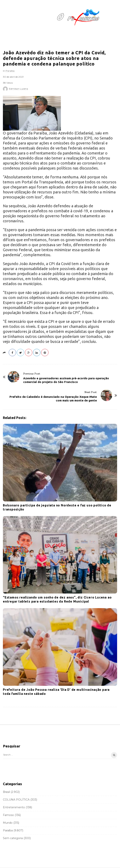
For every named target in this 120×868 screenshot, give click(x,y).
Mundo (8, 823)
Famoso (8, 815)
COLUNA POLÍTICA (16, 800)
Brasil (6, 792)
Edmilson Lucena (18, 89)
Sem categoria (13, 838)
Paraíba (10, 71)
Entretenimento (14, 807)
